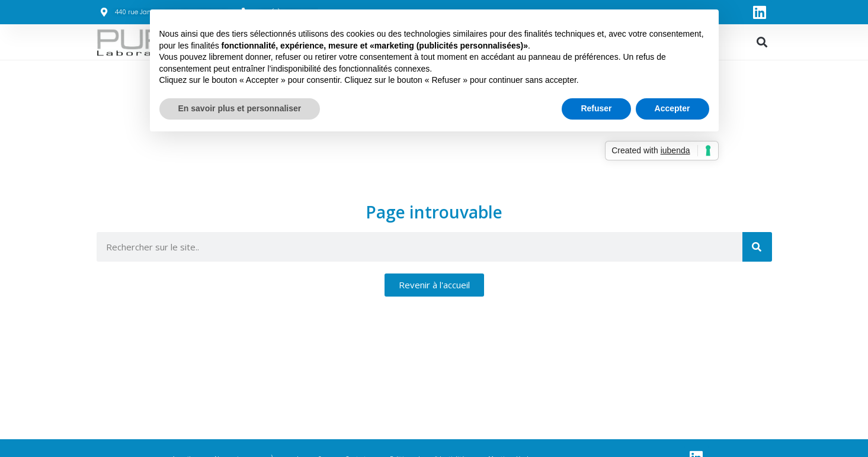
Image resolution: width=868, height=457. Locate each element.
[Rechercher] (757, 247)
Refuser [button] (596, 108)
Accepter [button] (672, 108)
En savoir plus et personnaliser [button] (240, 108)
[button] (762, 42)
